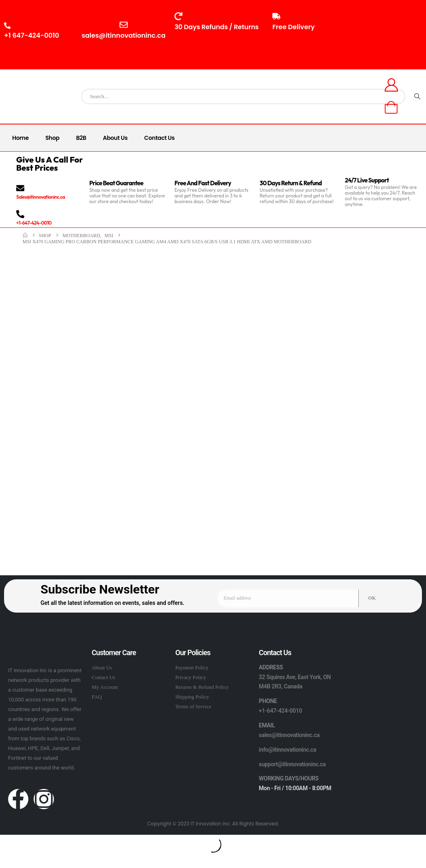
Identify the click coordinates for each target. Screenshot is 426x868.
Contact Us (159, 138)
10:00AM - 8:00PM (368, 39)
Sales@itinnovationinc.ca (41, 197)
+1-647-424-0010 (34, 223)
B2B (81, 138)
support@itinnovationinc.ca (292, 764)
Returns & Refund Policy (202, 687)
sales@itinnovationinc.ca (289, 735)
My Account (105, 687)
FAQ (97, 697)
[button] (5, 839)
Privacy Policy (191, 677)
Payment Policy (192, 668)
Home (20, 138)
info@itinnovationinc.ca (288, 750)
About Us (115, 138)
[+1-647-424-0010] (20, 214)
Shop (52, 138)
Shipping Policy (192, 697)
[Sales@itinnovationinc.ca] (20, 188)
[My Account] (391, 85)
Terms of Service (193, 706)
